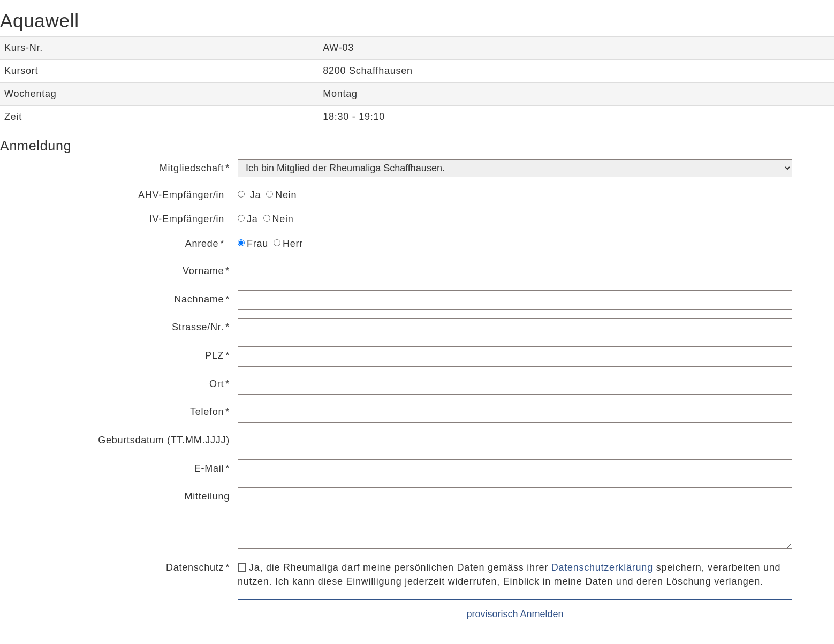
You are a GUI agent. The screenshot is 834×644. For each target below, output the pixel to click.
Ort (217, 384)
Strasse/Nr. (198, 327)
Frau (253, 244)
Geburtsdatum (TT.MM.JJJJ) (164, 440)
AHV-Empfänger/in (181, 195)
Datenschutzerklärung (602, 567)
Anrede (202, 244)
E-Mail (209, 468)
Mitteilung (207, 496)
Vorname (203, 271)
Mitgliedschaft (192, 168)
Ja (249, 195)
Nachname (199, 299)
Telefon (207, 412)
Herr (288, 244)
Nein (281, 195)
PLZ (214, 355)
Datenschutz (195, 567)
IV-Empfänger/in (187, 219)
